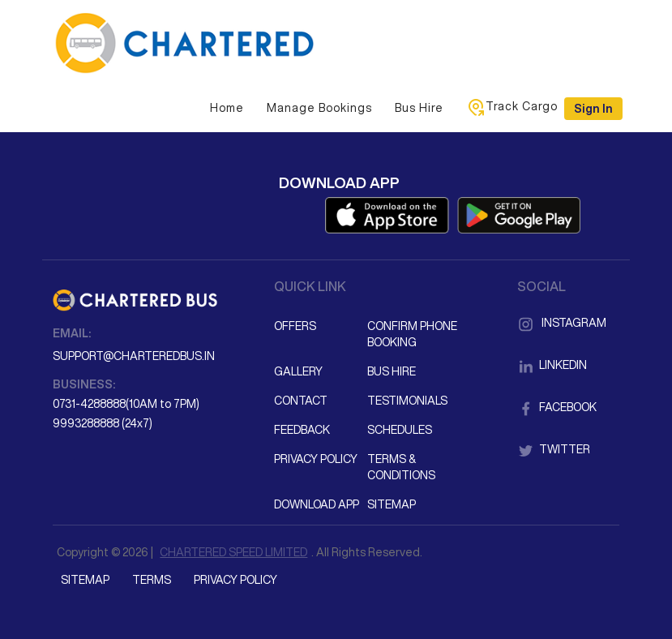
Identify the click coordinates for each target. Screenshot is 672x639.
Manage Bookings (319, 108)
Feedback (302, 430)
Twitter (554, 449)
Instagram (562, 323)
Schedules (400, 430)
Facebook (557, 407)
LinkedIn (552, 365)
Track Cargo (512, 107)
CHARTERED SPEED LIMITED (233, 552)
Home (227, 108)
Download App (317, 504)
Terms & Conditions (401, 467)
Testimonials (407, 401)
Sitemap (392, 504)
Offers (295, 326)
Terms (152, 580)
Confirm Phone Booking (412, 334)
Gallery (298, 371)
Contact (301, 401)
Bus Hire (419, 108)
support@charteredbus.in (134, 356)
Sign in (593, 109)
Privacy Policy (316, 459)
